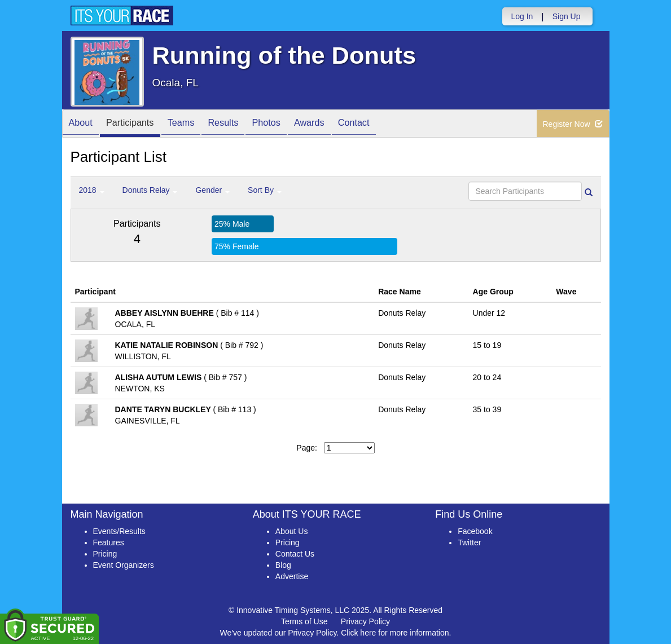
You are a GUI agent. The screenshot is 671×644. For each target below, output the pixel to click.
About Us (292, 531)
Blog (283, 565)
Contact (390, 124)
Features (109, 542)
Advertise (292, 576)
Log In (522, 16)
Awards (340, 124)
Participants (138, 124)
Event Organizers (124, 565)
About (84, 124)
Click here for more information (395, 633)
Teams (195, 124)
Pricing (105, 554)
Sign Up (567, 16)
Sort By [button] (265, 190)
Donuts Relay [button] (150, 190)
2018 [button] (92, 190)
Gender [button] (212, 190)
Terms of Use (304, 621)
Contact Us (295, 554)
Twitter (469, 542)
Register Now (573, 124)
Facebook (475, 531)
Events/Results (119, 531)
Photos (291, 124)
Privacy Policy (365, 621)
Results (243, 124)
